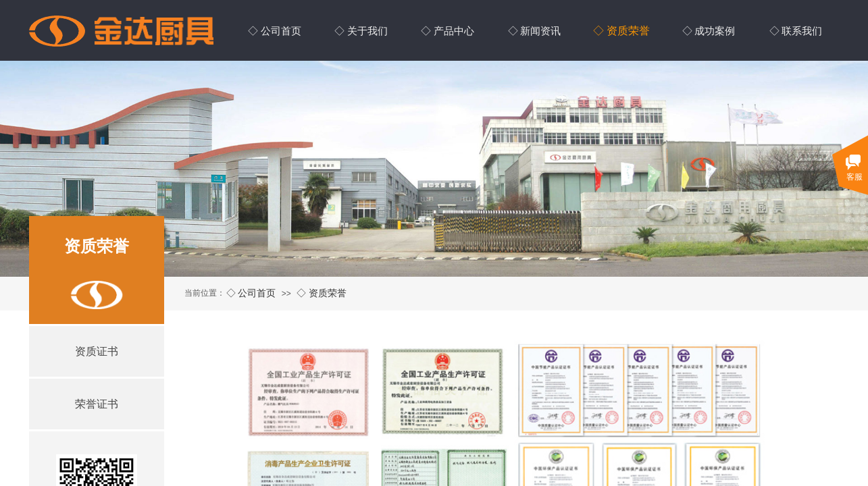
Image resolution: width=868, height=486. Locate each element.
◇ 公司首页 (251, 293)
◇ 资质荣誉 (322, 293)
